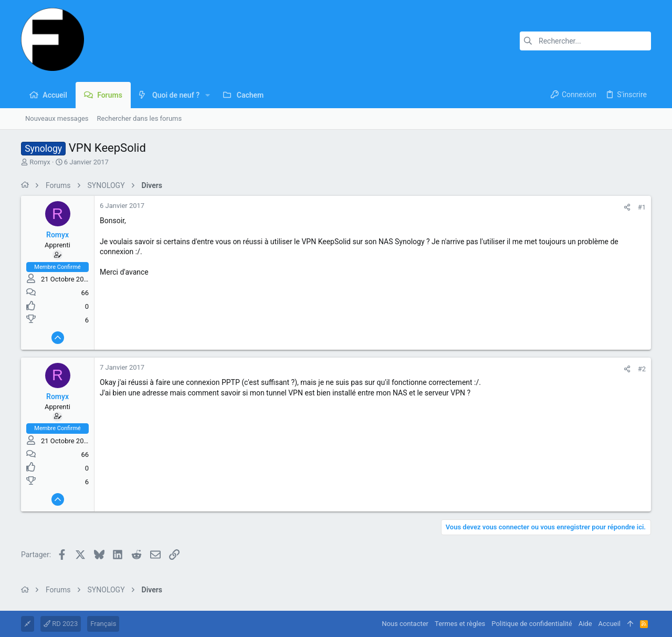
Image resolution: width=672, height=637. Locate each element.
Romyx (40, 162)
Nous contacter (405, 624)
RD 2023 (61, 624)
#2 (642, 369)
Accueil (610, 624)
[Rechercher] (585, 41)
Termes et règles (460, 624)
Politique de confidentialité (532, 624)
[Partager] (627, 207)
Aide (585, 624)
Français (103, 624)
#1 (642, 207)
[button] (208, 95)
